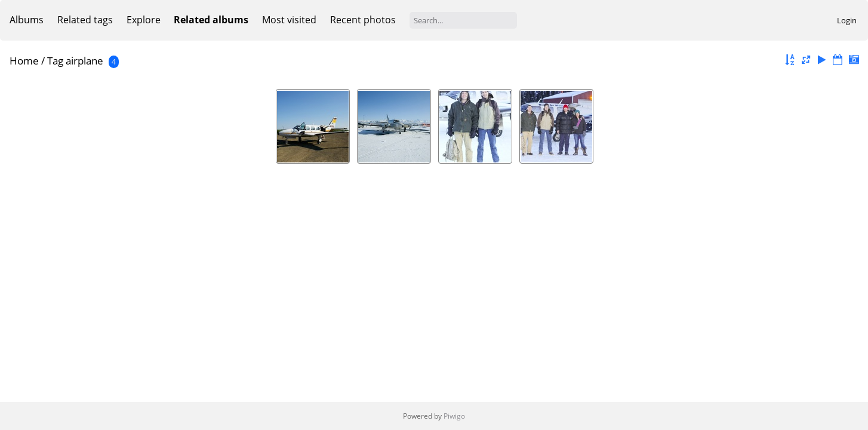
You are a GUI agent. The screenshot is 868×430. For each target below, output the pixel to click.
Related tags (85, 20)
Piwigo (454, 416)
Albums (27, 20)
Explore (144, 20)
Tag (55, 61)
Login (847, 20)
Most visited (289, 20)
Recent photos (363, 20)
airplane (84, 61)
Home (24, 61)
